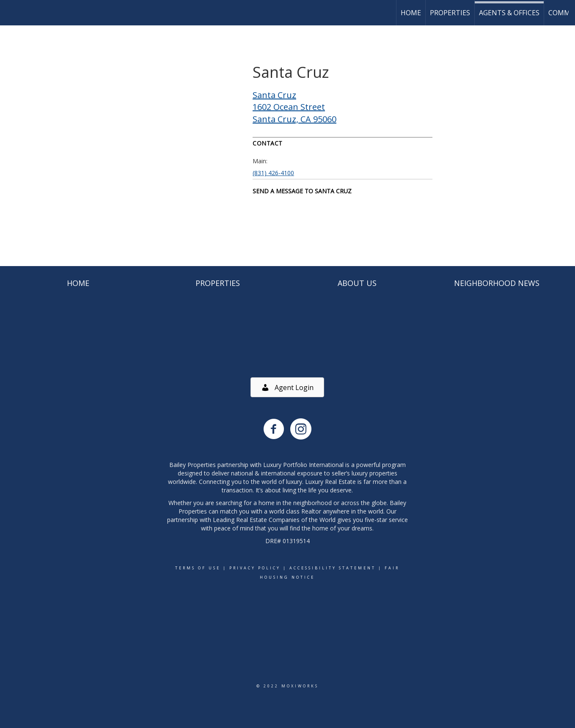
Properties (450, 13)
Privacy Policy (255, 568)
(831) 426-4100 (273, 173)
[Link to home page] (11, 13)
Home (411, 13)
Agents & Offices (509, 13)
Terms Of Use (198, 568)
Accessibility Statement (333, 568)
